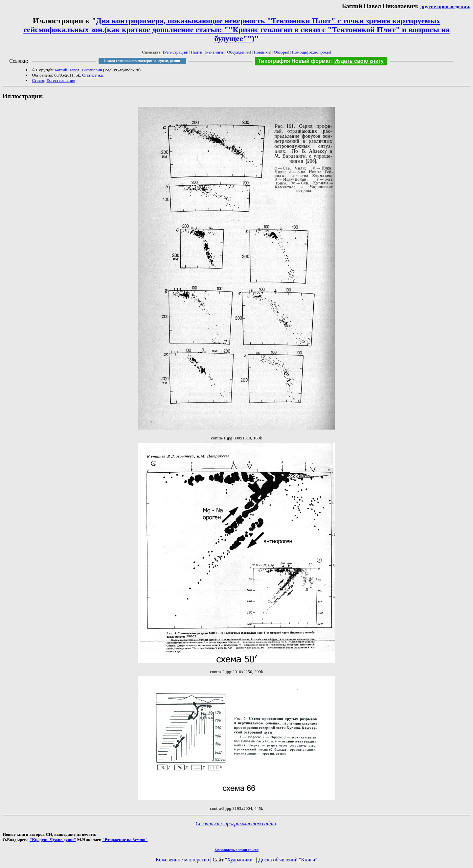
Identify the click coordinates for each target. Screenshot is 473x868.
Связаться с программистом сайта (236, 823)
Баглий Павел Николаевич (78, 70)
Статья (38, 80)
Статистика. (93, 75)
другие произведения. (445, 6)
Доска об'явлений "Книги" (288, 860)
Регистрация (176, 52)
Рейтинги (215, 52)
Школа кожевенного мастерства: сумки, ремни (142, 61)
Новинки (262, 52)
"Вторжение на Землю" (125, 840)
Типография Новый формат (295, 61)
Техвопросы (319, 52)
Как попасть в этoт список (236, 850)
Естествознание (61, 80)
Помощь (299, 52)
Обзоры (281, 52)
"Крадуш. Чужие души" (53, 840)
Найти (197, 52)
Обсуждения (238, 52)
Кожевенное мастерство (182, 860)
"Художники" (240, 860)
